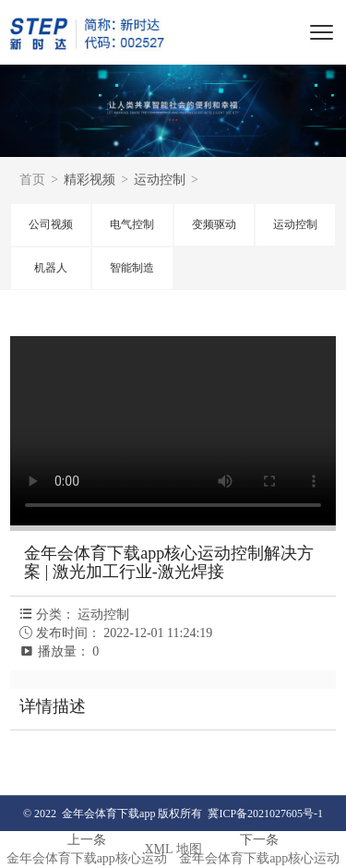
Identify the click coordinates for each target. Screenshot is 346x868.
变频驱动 (214, 224)
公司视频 (51, 224)
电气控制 (132, 224)
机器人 (51, 268)
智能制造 (132, 268)
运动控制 (295, 224)
